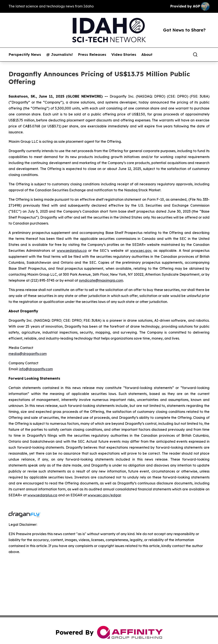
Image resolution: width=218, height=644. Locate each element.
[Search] (195, 55)
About (147, 55)
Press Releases (92, 55)
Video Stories (124, 55)
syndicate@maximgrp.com (101, 280)
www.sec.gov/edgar (104, 495)
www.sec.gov (141, 251)
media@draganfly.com (28, 354)
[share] (207, 55)
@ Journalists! (60, 55)
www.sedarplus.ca (72, 251)
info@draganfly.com (36, 369)
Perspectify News (25, 55)
